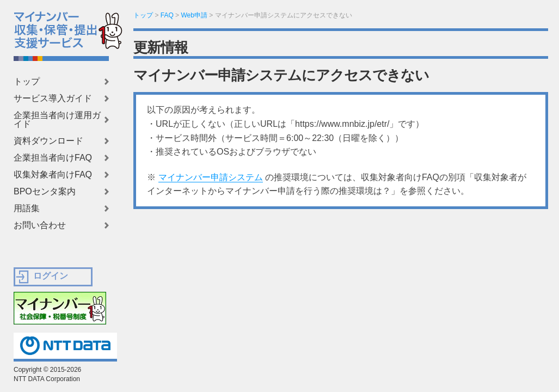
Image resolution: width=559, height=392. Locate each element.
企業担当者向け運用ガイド (57, 120)
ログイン (51, 276)
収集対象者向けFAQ (53, 175)
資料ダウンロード (48, 141)
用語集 (27, 209)
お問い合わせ (40, 225)
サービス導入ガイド (53, 99)
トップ (27, 82)
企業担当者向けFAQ (53, 158)
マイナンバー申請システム (211, 177)
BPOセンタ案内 (45, 192)
